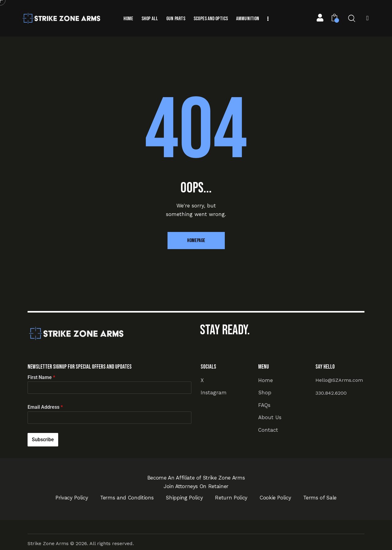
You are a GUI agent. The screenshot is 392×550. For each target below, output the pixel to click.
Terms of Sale (320, 498)
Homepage (196, 241)
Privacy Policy (72, 498)
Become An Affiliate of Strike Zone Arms (196, 478)
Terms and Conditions (127, 498)
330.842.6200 (331, 393)
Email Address (45, 407)
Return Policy (231, 498)
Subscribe (43, 440)
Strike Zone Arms (48, 543)
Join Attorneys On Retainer (196, 486)
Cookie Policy (275, 498)
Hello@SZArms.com (339, 380)
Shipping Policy (184, 498)
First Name (41, 377)
